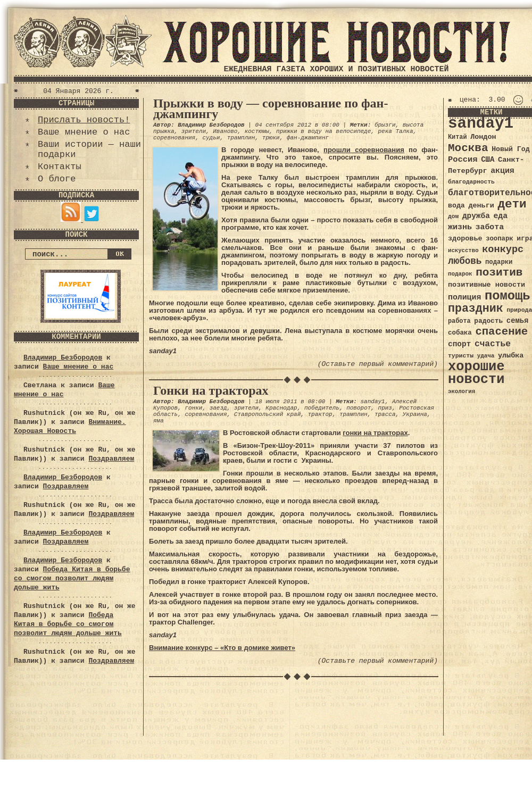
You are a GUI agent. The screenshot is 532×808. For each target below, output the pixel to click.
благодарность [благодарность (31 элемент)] (471, 182)
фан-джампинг (308, 138)
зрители (194, 131)
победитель (322, 408)
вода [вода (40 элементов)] (456, 206)
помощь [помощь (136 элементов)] (508, 296)
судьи (211, 138)
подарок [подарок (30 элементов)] (460, 274)
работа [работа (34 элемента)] (459, 321)
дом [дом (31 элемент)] (453, 216)
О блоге (57, 179)
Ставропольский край (267, 414)
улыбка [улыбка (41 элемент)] (511, 356)
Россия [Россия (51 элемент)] (463, 160)
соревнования (174, 138)
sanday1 (372, 402)
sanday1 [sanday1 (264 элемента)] (481, 124)
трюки (271, 138)
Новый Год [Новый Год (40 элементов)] (510, 149)
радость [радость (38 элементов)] (488, 321)
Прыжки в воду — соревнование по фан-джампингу (271, 109)
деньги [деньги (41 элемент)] (481, 206)
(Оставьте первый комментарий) (378, 364)
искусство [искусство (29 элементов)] (463, 251)
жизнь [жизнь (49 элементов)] (460, 227)
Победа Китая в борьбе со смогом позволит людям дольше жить (72, 578)
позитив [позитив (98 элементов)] (499, 273)
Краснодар (281, 408)
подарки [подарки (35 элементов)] (499, 262)
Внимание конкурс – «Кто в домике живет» (222, 648)
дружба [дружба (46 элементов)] (476, 216)
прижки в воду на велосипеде (323, 131)
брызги (385, 125)
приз (385, 408)
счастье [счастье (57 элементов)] (493, 344)
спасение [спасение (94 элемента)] (501, 332)
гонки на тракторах (375, 433)
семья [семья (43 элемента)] (518, 321)
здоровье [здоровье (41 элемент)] (465, 239)
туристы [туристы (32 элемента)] (461, 356)
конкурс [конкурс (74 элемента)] (503, 250)
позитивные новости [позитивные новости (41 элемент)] (487, 285)
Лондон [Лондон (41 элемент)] (483, 137)
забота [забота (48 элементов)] (490, 227)
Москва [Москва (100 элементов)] (468, 148)
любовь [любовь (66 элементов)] (465, 261)
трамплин (241, 138)
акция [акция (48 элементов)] (502, 171)
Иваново (225, 131)
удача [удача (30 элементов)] (486, 356)
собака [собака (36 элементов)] (460, 333)
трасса (385, 414)
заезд (218, 408)
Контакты (60, 167)
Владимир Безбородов (63, 358)
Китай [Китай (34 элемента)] (458, 137)
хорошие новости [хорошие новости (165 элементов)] (476, 373)
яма (159, 421)
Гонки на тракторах (211, 390)
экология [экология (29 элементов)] (462, 391)
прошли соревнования (364, 150)
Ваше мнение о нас (84, 132)
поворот (359, 408)
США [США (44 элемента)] (488, 160)
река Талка (396, 131)
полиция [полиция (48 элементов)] (464, 297)
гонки (193, 408)
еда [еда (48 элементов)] (500, 216)
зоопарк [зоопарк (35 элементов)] (499, 239)
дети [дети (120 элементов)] (512, 204)
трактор (320, 414)
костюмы (257, 131)
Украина (415, 414)
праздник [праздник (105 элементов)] (476, 309)
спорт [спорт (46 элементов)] (459, 344)
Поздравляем (111, 459)
